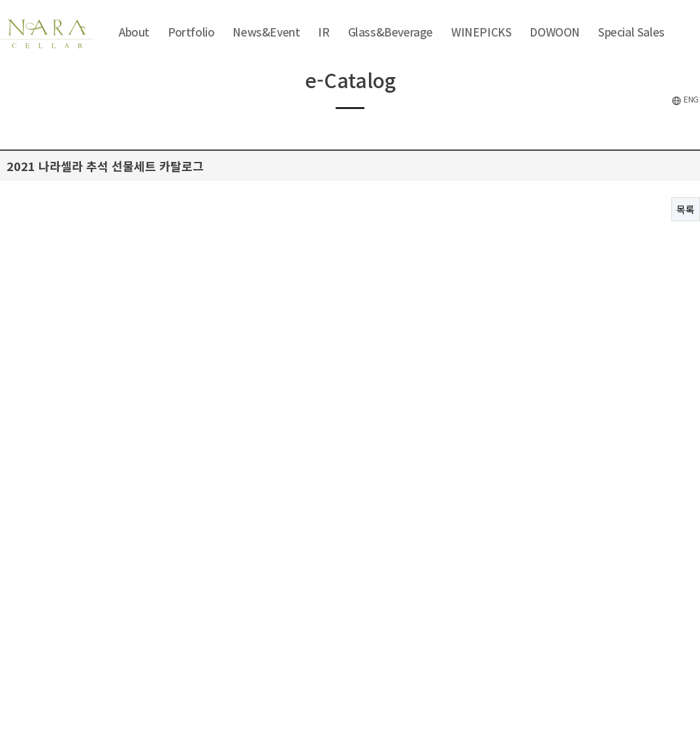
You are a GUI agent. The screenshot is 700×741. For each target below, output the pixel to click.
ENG (685, 100)
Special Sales (631, 32)
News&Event (266, 32)
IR (324, 32)
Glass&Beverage (390, 32)
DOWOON (555, 32)
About (134, 32)
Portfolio (191, 32)
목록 (686, 209)
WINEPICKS (481, 32)
